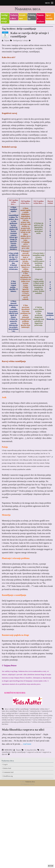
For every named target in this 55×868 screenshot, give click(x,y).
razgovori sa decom (34, 752)
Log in (5, 764)
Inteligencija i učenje (5, 18)
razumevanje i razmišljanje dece (31, 713)
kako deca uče (24, 711)
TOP (51, 866)
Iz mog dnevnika (31, 750)
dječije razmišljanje (19, 752)
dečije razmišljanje (22, 709)
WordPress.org (8, 776)
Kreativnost (22, 17)
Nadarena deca (27, 9)
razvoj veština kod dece (41, 720)
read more (27, 744)
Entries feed (7, 768)
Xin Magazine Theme (28, 784)
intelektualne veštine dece (39, 709)
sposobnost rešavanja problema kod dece (16, 722)
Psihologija (32, 17)
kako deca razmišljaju (10, 711)
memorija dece (35, 711)
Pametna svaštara (41, 18)
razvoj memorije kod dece (19, 718)
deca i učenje (9, 709)
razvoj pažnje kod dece (38, 718)
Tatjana (6, 41)
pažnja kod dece (12, 713)
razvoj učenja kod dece (23, 720)
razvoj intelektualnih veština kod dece (29, 715)
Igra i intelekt (49, 17)
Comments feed (8, 772)
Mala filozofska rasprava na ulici (23, 730)
